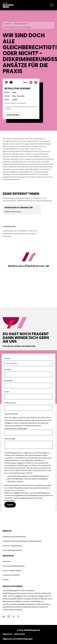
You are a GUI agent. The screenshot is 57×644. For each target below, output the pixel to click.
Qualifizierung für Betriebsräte (14, 537)
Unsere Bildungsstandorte (12, 550)
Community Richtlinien (11, 575)
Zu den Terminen (13, 115)
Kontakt (6, 580)
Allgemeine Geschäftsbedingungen (18, 639)
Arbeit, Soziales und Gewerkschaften (18, 27)
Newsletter (7, 561)
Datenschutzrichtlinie (17, 490)
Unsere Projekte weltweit (12, 570)
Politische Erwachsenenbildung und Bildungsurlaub (22, 541)
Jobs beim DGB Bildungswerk (14, 566)
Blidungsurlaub (21, 24)
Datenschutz (20, 634)
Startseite (8, 24)
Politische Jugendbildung (12, 546)
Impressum (8, 634)
